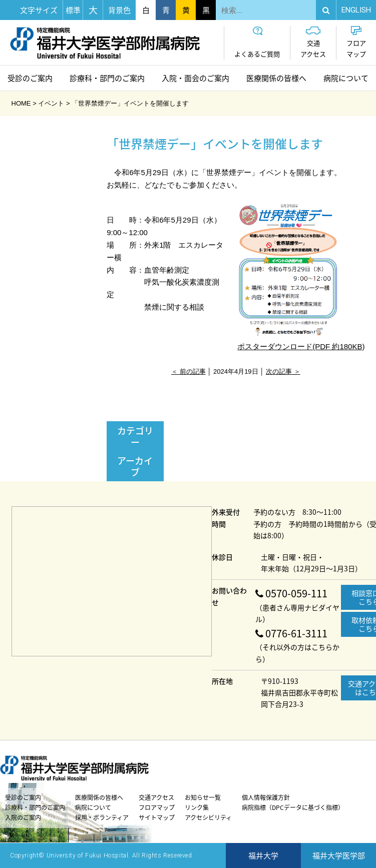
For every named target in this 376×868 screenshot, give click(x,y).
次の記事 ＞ (283, 371)
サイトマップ (157, 817)
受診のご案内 (30, 78)
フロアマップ (356, 42)
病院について (346, 78)
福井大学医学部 (339, 855)
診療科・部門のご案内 (107, 78)
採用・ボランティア (102, 817)
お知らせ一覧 (203, 797)
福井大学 (263, 855)
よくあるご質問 (257, 42)
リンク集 (197, 807)
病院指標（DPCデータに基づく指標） (293, 807)
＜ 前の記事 (189, 371)
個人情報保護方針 (266, 797)
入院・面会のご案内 (196, 78)
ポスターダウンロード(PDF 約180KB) (301, 276)
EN (356, 10)
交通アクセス (313, 42)
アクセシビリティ (208, 817)
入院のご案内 (23, 817)
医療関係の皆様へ (276, 78)
